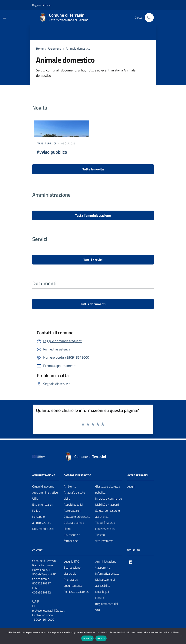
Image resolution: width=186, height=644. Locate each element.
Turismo (100, 535)
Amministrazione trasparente (106, 564)
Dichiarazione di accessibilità (105, 583)
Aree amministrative (45, 492)
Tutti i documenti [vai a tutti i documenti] (93, 304)
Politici (36, 511)
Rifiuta (101, 638)
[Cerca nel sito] (149, 18)
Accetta (87, 638)
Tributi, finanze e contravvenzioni (105, 526)
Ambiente (70, 486)
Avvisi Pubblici (46, 143)
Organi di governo (43, 486)
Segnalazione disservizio (72, 570)
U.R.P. (36, 601)
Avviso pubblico (52, 152)
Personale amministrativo (42, 520)
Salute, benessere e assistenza (108, 514)
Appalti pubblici (73, 504)
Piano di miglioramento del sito (107, 604)
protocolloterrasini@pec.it (48, 610)
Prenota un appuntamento (73, 583)
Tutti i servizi (93, 260)
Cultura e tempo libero (74, 526)
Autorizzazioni (72, 511)
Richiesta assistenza (76, 592)
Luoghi (131, 486)
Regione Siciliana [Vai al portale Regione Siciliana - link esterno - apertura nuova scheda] (41, 5)
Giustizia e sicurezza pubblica (108, 489)
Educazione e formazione (72, 538)
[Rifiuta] (181, 636)
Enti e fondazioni (43, 504)
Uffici (35, 498)
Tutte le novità (93, 169)
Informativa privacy (107, 573)
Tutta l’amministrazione (93, 215)
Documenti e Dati (43, 529)
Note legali (102, 592)
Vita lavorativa (104, 541)
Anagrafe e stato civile (74, 495)
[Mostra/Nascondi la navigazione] (5, 17)
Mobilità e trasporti (107, 504)
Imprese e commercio (109, 498)
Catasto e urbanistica (77, 517)
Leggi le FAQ (72, 561)
